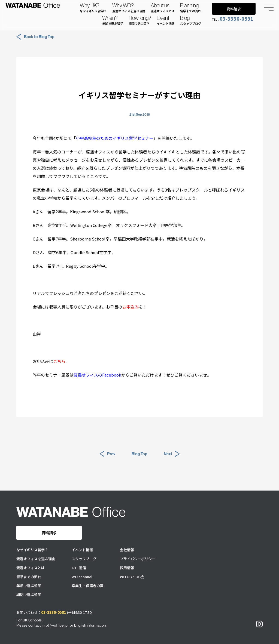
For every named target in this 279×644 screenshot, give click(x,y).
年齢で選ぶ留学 (29, 586)
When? (113, 20)
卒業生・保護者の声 (88, 586)
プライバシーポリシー (138, 559)
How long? (140, 20)
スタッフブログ (84, 559)
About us (163, 8)
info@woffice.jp (55, 625)
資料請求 (234, 9)
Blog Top (139, 454)
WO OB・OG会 (132, 577)
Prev (107, 454)
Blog (191, 20)
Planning (191, 8)
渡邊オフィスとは (31, 568)
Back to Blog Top (35, 37)
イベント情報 (82, 550)
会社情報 (127, 550)
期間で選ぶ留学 (29, 595)
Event (166, 20)
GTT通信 (79, 568)
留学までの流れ (29, 577)
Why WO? (129, 8)
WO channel (82, 577)
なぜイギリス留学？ (32, 550)
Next (172, 454)
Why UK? (93, 8)
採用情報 (127, 568)
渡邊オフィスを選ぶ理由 (36, 559)
